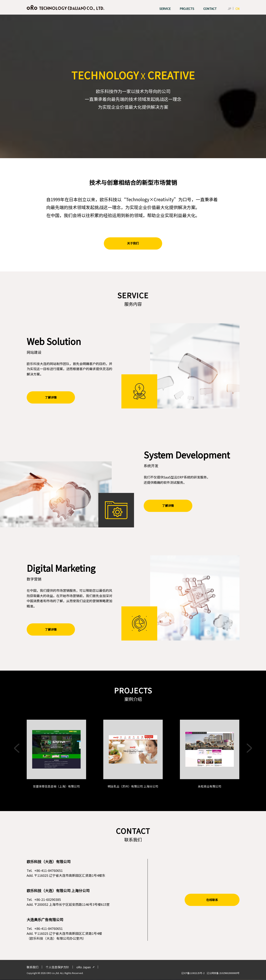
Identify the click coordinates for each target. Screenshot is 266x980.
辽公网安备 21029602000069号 (223, 973)
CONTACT (210, 9)
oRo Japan (84, 967)
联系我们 (33, 967)
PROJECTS (187, 9)
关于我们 (133, 244)
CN (237, 9)
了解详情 (50, 398)
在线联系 (212, 900)
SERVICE (165, 9)
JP (229, 9)
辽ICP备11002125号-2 (194, 973)
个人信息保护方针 (57, 967)
